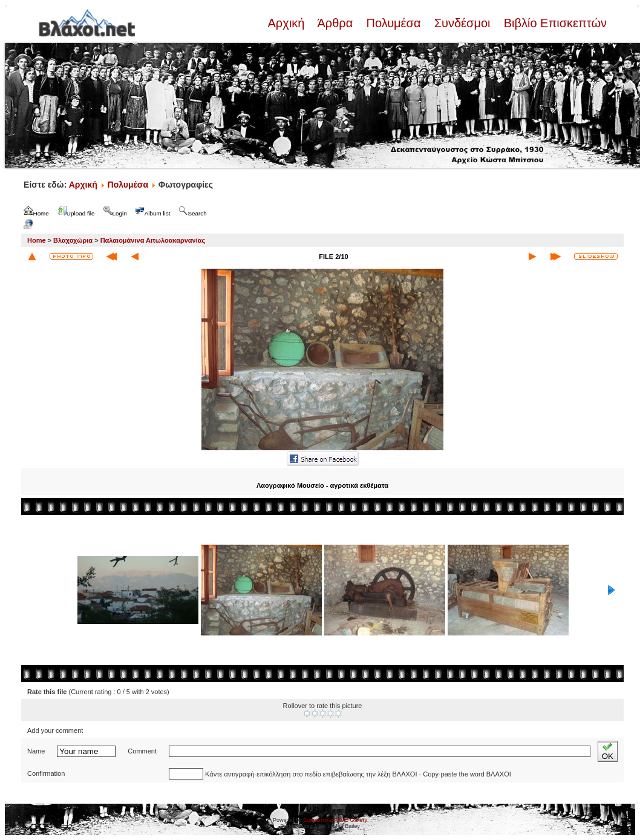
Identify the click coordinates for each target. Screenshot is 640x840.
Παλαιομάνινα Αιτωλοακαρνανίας (153, 240)
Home (37, 240)
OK (608, 751)
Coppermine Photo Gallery (335, 820)
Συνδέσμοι (462, 23)
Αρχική (287, 23)
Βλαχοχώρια (73, 240)
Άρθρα (335, 23)
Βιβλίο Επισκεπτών (553, 23)
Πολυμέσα (393, 23)
